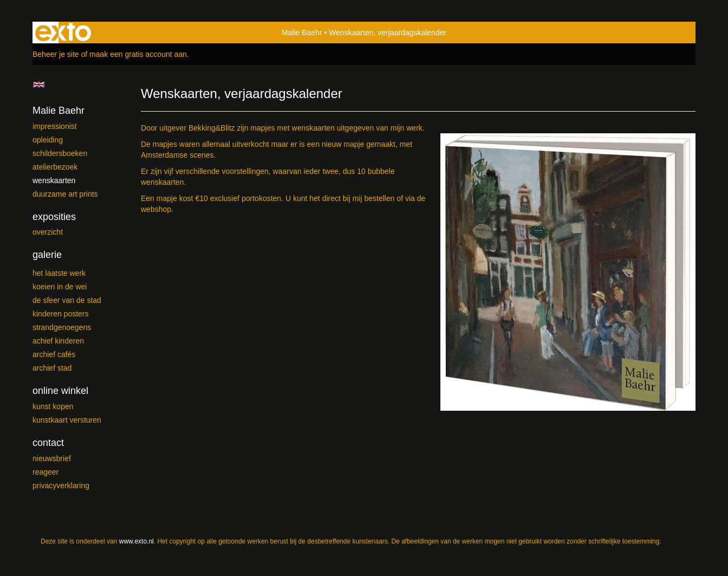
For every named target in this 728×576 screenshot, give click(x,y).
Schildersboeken (60, 153)
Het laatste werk (59, 273)
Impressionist (55, 126)
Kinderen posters (61, 314)
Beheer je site (56, 54)
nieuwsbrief (52, 458)
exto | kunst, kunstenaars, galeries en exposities (63, 33)
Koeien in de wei (60, 287)
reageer (45, 472)
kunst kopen (53, 406)
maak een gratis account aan (138, 54)
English (39, 85)
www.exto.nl (136, 541)
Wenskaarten (54, 180)
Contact (48, 443)
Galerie (47, 255)
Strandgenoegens (62, 327)
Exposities (54, 217)
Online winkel (60, 391)
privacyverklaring (61, 486)
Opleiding (48, 140)
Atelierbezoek (55, 167)
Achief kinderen (58, 341)
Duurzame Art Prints (65, 194)
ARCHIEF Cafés (54, 354)
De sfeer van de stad (67, 300)
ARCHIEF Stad (52, 368)
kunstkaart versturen (67, 420)
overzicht (48, 232)
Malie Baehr (302, 33)
